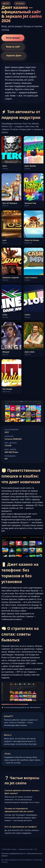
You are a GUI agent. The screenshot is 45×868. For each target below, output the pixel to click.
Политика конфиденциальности (13, 853)
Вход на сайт (13, 47)
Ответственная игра (34, 853)
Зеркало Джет (14, 55)
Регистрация (13, 38)
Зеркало (4, 856)
